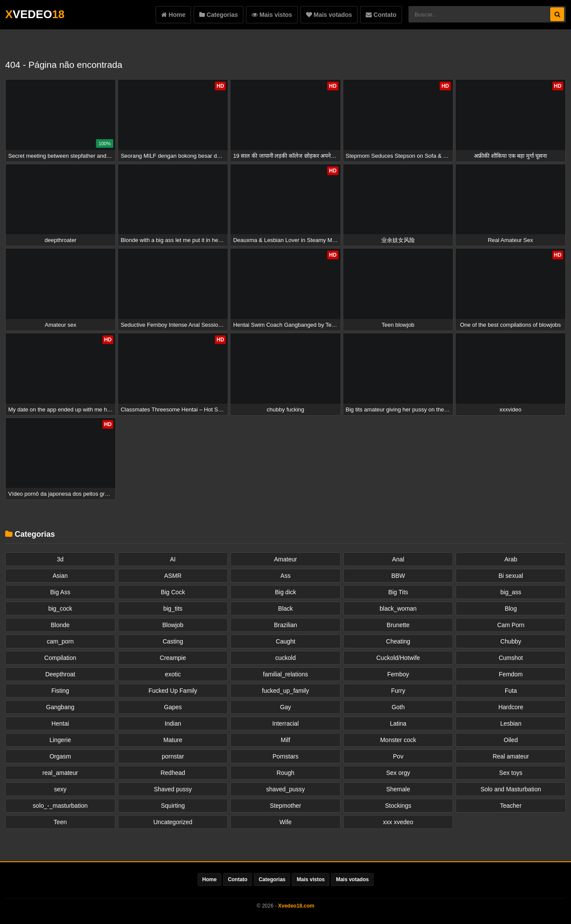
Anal (398, 559)
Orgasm (60, 756)
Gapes (173, 707)
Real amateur (511, 756)
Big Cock (173, 592)
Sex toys (511, 773)
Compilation (60, 658)
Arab (511, 559)
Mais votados (329, 15)
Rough (285, 773)
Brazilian (286, 625)
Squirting (173, 806)
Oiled (511, 740)
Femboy (398, 674)
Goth (398, 707)
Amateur (285, 559)
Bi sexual (511, 576)
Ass (285, 576)
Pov (398, 756)
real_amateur (60, 773)
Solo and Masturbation (511, 789)
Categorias (219, 15)
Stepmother (285, 806)
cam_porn (60, 641)
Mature (173, 740)
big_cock (60, 609)
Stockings (398, 806)
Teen (60, 822)
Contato (381, 15)
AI (173, 559)
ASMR (173, 576)
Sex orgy (398, 773)
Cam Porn (511, 625)
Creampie (173, 658)
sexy (60, 789)
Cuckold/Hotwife (398, 658)
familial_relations (285, 674)
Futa (511, 691)
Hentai (60, 723)
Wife (285, 822)
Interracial (285, 723)
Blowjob (173, 625)
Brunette (398, 625)
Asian (60, 576)
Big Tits (398, 592)
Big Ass (60, 592)
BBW (398, 576)
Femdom (511, 674)
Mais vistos (272, 15)
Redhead (173, 773)
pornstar (173, 756)
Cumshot (511, 658)
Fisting (60, 691)
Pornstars (286, 756)
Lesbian (511, 723)
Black (285, 609)
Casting (173, 641)
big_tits (173, 609)
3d (61, 559)
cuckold (285, 658)
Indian (173, 723)
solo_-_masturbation (60, 806)
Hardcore (511, 707)
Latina (398, 723)
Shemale (398, 789)
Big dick (285, 592)
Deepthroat (60, 674)
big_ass (511, 592)
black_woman (398, 609)
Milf (286, 740)
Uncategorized (173, 822)
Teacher (511, 806)
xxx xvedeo (398, 822)
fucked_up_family (285, 691)
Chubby (511, 641)
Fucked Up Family (173, 691)
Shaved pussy (173, 789)
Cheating (398, 641)
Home (173, 15)
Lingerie (60, 740)
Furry (398, 691)
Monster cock (398, 740)
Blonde (61, 625)
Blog (511, 609)
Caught (285, 641)
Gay (286, 707)
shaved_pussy (286, 789)
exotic (173, 674)
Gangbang (60, 707)
